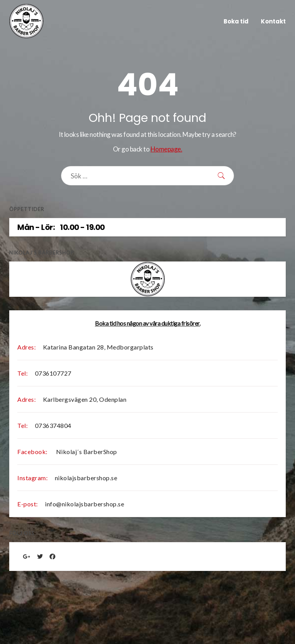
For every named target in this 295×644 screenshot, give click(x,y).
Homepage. (167, 149)
